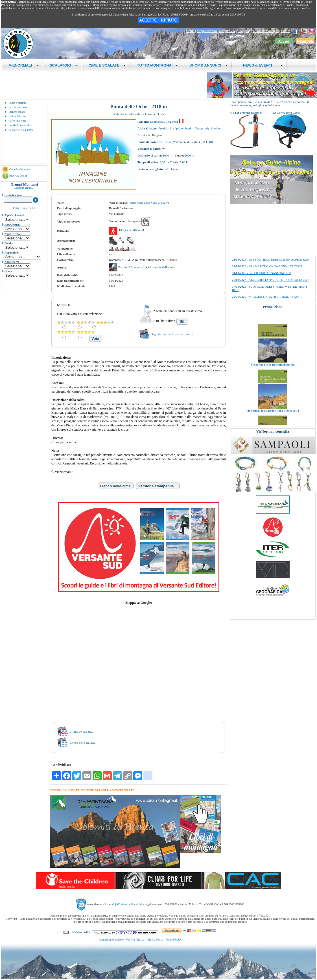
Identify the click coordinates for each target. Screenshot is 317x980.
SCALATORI (64, 65)
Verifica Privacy (135, 940)
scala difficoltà (134, 230)
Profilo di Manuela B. (132, 267)
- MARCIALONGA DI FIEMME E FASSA (267, 297)
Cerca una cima (17, 121)
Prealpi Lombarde (181, 128)
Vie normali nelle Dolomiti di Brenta (273, 379)
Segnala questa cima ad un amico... (173, 334)
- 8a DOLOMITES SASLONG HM (262, 273)
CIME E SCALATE (107, 65)
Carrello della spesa (20, 169)
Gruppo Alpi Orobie (207, 128)
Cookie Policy (173, 940)
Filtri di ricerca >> (24, 208)
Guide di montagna (266, 31)
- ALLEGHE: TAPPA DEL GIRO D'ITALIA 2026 (271, 280)
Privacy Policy (155, 940)
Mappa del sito (207, 31)
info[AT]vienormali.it (123, 904)
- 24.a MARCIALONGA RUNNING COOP (267, 266)
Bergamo (171, 122)
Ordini (286, 31)
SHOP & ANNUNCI (209, 65)
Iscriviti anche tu (18, 107)
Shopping (244, 31)
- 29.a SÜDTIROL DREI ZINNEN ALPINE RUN (271, 259)
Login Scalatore (18, 103)
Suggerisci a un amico (21, 130)
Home (190, 31)
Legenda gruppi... (24, 188)
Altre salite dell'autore (161, 267)
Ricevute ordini (18, 176)
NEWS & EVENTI (261, 65)
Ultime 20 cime (17, 116)
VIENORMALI (24, 65)
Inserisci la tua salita (20, 125)
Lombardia (157, 122)
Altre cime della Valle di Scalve (150, 202)
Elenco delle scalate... (83, 743)
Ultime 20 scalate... (81, 732)
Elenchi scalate (17, 112)
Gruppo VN (227, 31)
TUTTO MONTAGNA (158, 65)
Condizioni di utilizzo (111, 940)
